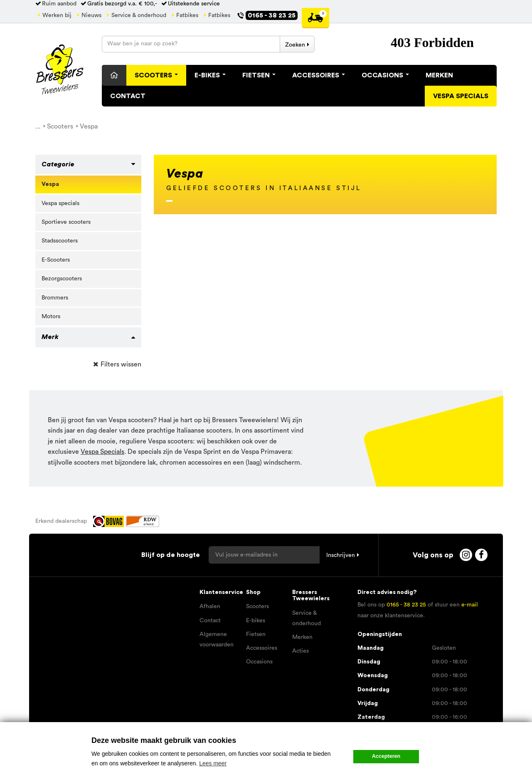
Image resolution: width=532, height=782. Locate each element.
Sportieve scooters (66, 222)
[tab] (88, 165)
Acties (300, 651)
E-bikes (256, 621)
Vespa (50, 184)
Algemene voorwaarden (217, 640)
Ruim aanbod (59, 4)
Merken (439, 75)
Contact (128, 96)
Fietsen (259, 75)
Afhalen (210, 606)
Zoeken (295, 45)
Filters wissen (121, 364)
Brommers (55, 298)
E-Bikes (210, 75)
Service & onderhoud (139, 15)
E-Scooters (56, 260)
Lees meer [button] (213, 763)
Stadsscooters (60, 241)
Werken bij (57, 15)
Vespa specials (461, 96)
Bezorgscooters (62, 279)
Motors (51, 317)
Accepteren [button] (386, 756)
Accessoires (319, 75)
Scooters (156, 75)
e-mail (470, 605)
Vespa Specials (102, 452)
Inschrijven (341, 555)
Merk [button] (50, 337)
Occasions (385, 75)
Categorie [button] (58, 164)
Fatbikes (187, 15)
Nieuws (91, 15)
